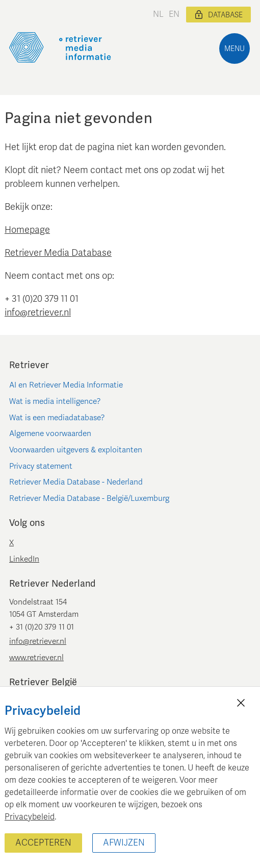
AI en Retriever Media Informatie (66, 385)
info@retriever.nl (38, 312)
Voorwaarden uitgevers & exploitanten (76, 450)
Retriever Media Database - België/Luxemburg (89, 498)
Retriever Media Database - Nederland (76, 482)
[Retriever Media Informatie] (60, 47)
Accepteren (43, 843)
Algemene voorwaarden (50, 433)
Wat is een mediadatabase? (57, 418)
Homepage (27, 230)
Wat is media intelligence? (55, 401)
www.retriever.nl (36, 658)
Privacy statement (41, 466)
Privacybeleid (30, 817)
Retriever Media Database (58, 253)
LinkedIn (24, 559)
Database (218, 15)
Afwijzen (124, 843)
